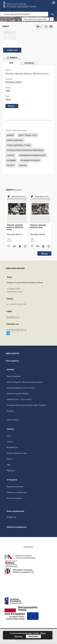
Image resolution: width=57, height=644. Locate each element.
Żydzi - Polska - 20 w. (28, 135)
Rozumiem (33, 636)
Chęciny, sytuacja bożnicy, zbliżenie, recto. (15, 227)
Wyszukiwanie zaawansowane (36, 19)
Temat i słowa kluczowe (17, 453)
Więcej (44, 253)
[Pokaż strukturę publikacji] (17, 197)
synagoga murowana (30, 160)
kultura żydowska (15, 140)
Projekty (10, 411)
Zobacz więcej (13, 420)
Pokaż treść (12, 50)
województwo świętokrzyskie (32, 155)
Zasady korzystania (15, 487)
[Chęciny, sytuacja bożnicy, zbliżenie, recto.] (17, 209)
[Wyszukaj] (53, 14)
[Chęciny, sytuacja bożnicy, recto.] (40, 209)
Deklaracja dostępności (17, 492)
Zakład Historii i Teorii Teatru (19, 399)
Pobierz (11, 57)
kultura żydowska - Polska (19, 145)
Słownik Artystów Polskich (18, 394)
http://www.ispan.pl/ (17, 329)
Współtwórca (12, 447)
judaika (10, 135)
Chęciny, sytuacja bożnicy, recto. (38, 226)
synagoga (11, 160)
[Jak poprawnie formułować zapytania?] (52, 19)
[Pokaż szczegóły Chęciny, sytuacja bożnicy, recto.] (48, 246)
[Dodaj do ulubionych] (46, 26)
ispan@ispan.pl (13, 317)
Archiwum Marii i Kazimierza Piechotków (25, 150)
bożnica (10, 165)
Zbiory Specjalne (14, 376)
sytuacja (23, 165)
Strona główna (12, 361)
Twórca (10, 442)
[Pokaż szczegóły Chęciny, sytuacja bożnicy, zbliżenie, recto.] (25, 246)
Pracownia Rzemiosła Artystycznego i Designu (26, 405)
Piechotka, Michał (13, 82)
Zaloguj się (11, 517)
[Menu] (54, 2)
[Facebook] (8, 333)
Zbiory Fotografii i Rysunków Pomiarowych (25, 382)
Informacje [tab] (29, 63)
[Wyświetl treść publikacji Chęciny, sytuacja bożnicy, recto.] (43, 246)
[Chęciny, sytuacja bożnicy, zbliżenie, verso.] (10, 35)
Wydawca (11, 470)
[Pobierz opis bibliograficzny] (14, 246)
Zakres (10, 459)
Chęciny (11, 155)
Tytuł (9, 436)
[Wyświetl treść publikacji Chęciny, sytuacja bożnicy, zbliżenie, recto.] (20, 246)
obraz (8, 99)
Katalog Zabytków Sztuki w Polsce (21, 388)
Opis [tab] (11, 63)
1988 (8, 91)
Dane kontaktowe (14, 498)
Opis (9, 465)
